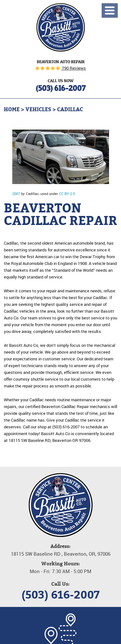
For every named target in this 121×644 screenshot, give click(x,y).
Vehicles (38, 109)
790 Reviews (73, 68)
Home (12, 109)
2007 (16, 194)
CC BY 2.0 (67, 194)
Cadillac (70, 109)
